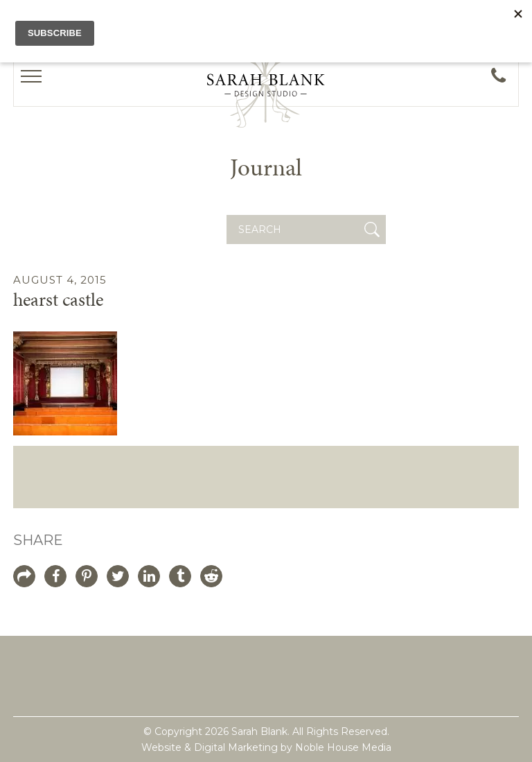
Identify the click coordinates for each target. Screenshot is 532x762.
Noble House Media (343, 747)
